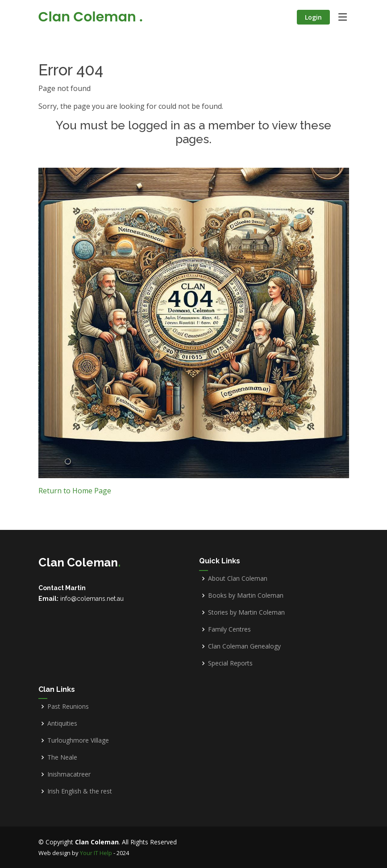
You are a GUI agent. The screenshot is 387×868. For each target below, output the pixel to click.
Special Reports (230, 663)
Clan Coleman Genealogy (244, 646)
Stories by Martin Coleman (246, 612)
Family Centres (229, 629)
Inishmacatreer (69, 774)
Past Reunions (68, 707)
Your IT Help (96, 853)
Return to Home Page (75, 491)
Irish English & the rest (80, 791)
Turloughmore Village (78, 740)
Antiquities (62, 723)
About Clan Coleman (238, 579)
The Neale (62, 757)
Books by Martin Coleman (246, 595)
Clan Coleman (91, 17)
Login (313, 17)
